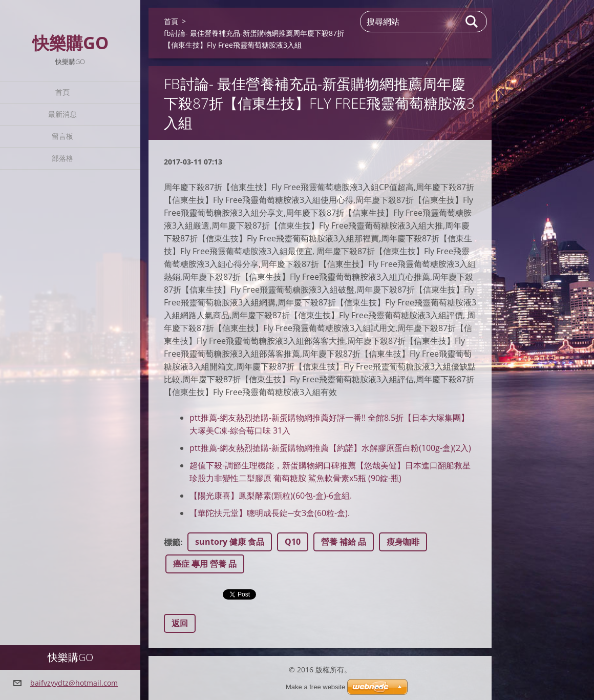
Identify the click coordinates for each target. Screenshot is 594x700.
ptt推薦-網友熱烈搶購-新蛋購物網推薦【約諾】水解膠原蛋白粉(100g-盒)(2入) (330, 448)
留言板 (62, 136)
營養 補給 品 (344, 542)
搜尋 (472, 22)
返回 (180, 623)
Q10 (293, 542)
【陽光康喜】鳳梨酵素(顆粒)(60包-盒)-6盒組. (271, 496)
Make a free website (315, 687)
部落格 (62, 158)
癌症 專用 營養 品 (205, 564)
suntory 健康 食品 (230, 542)
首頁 (62, 92)
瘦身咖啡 (403, 542)
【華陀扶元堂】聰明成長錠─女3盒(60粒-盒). (270, 513)
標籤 (172, 542)
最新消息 (62, 114)
